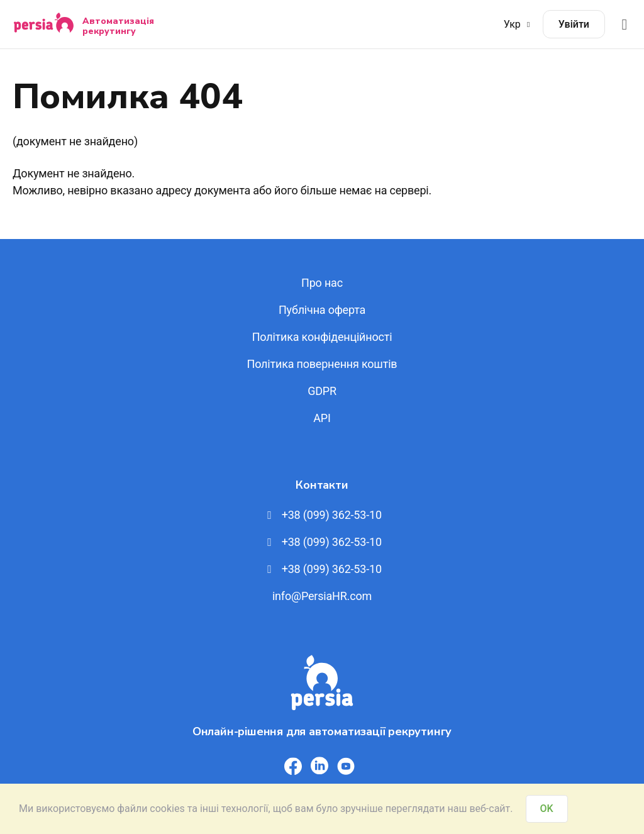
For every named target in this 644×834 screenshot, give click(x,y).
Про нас (322, 283)
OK (547, 809)
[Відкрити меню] (625, 24)
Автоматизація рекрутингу (118, 26)
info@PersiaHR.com (322, 596)
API (322, 418)
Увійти (574, 24)
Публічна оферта (322, 310)
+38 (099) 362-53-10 (322, 515)
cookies (167, 809)
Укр (519, 24)
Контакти (322, 485)
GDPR (322, 391)
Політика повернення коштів (322, 364)
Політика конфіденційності (322, 337)
